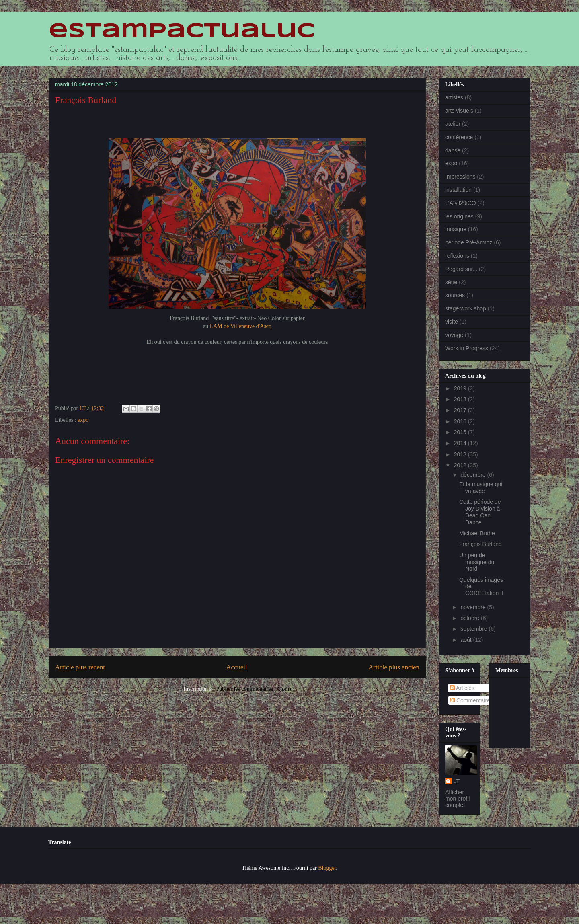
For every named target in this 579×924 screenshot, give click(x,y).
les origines (459, 216)
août (467, 640)
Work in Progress (467, 348)
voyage (454, 335)
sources (455, 295)
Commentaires (471, 700)
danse (453, 150)
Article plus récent (80, 667)
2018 (461, 399)
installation (458, 190)
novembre (474, 607)
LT (456, 781)
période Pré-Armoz (469, 242)
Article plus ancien (394, 667)
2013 (461, 454)
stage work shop (466, 308)
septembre (474, 629)
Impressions (460, 177)
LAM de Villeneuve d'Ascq (240, 326)
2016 (461, 421)
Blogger (327, 868)
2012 (461, 465)
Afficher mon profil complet (457, 799)
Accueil (237, 667)
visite (452, 322)
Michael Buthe (477, 533)
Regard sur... (461, 269)
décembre (474, 475)
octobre (471, 618)
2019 (461, 388)
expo (83, 420)
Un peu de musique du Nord (477, 562)
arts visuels (459, 111)
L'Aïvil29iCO (461, 203)
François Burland (480, 544)
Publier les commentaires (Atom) (254, 689)
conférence (459, 137)
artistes (454, 97)
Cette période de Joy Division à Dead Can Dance (480, 512)
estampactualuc (182, 31)
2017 (461, 410)
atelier (453, 124)
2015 (461, 432)
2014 (461, 443)
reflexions (457, 256)
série (451, 282)
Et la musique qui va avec (481, 488)
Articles (462, 688)
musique (456, 229)
